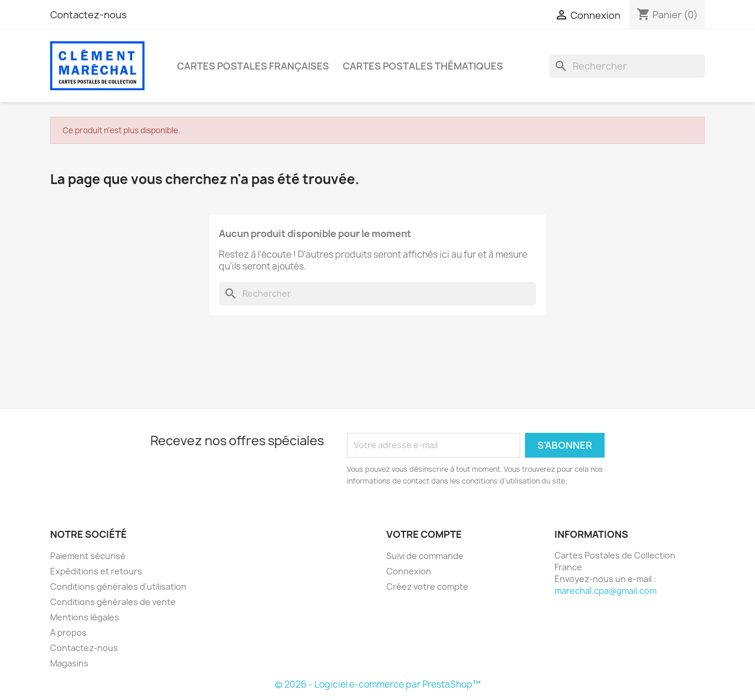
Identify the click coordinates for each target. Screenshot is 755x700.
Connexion (409, 571)
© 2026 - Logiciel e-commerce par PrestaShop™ (378, 684)
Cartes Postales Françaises (253, 66)
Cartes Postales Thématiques (423, 66)
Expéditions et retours (96, 571)
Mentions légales (85, 617)
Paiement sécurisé (88, 556)
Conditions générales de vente (113, 602)
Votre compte (424, 534)
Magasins (69, 663)
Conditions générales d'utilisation (118, 586)
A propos (68, 632)
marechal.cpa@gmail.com (605, 591)
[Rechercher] (627, 66)
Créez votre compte (427, 586)
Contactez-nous (88, 15)
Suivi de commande (425, 556)
